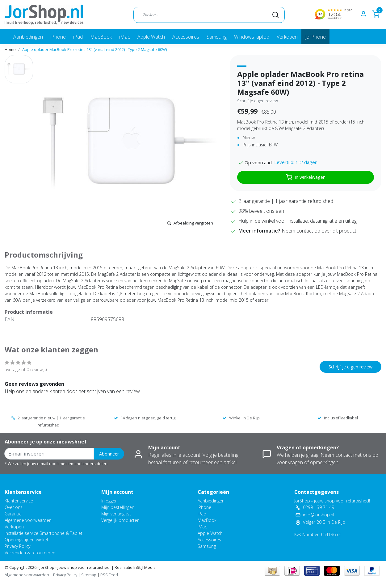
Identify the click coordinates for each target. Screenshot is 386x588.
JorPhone (315, 37)
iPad (78, 37)
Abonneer (109, 454)
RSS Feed (109, 575)
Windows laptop (252, 37)
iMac (125, 37)
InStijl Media (144, 567)
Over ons (14, 507)
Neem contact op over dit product (319, 231)
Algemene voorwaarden (28, 520)
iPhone (58, 37)
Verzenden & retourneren (30, 553)
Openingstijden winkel (26, 540)
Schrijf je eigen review (258, 101)
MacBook (101, 37)
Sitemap (89, 575)
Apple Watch (151, 37)
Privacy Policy (17, 546)
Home (10, 49)
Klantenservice (19, 501)
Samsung (217, 37)
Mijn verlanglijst (116, 514)
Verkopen (287, 37)
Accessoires (186, 37)
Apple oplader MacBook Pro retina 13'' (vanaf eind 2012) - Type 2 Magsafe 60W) (94, 49)
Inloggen (109, 501)
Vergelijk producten (120, 520)
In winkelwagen (306, 177)
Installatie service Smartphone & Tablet (44, 533)
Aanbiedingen (28, 37)
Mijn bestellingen (118, 507)
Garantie (13, 514)
